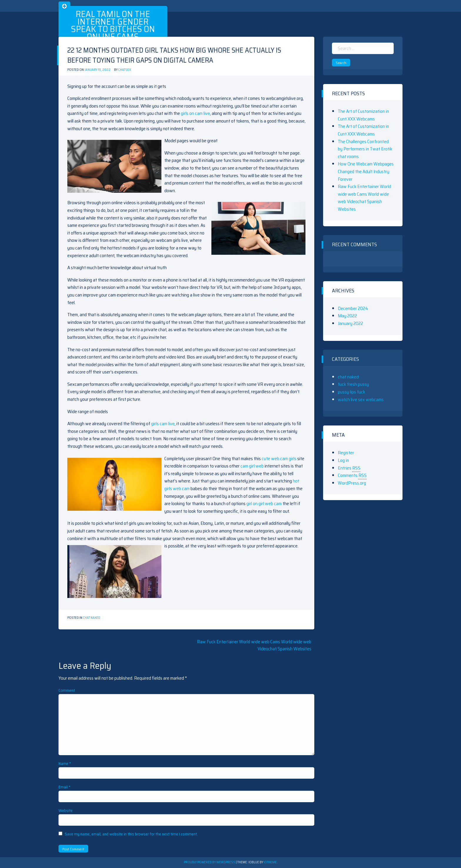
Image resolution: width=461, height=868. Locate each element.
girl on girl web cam (264, 503)
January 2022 (350, 323)
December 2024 (353, 308)
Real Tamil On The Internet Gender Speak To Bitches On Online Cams (113, 25)
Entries (349, 468)
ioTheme (270, 862)
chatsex (125, 70)
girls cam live (163, 424)
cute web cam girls (279, 459)
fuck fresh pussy (353, 384)
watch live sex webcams (361, 399)
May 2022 (347, 316)
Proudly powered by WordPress (210, 862)
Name (65, 763)
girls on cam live (195, 113)
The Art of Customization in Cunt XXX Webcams (363, 115)
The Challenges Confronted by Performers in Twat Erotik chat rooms (365, 149)
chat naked (92, 618)
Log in (343, 460)
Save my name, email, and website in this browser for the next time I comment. (131, 834)
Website (66, 810)
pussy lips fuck (351, 392)
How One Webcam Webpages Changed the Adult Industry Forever (366, 171)
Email (65, 787)
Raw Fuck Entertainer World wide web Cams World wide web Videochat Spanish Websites (254, 645)
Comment (67, 690)
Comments (352, 475)
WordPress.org (352, 483)
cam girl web (252, 466)
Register (346, 453)
